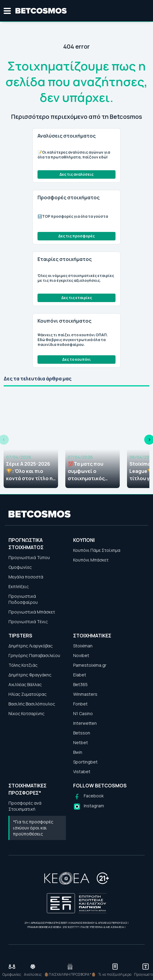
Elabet (80, 675)
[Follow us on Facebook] (88, 797)
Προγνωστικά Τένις (28, 622)
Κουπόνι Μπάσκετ (91, 560)
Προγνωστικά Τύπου (29, 557)
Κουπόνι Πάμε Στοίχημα (97, 550)
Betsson (82, 733)
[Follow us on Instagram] (89, 807)
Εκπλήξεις (19, 586)
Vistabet (82, 772)
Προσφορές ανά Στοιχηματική (25, 806)
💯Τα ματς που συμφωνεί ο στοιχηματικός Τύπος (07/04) (86, 471)
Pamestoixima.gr (90, 665)
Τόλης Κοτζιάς (23, 665)
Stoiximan (83, 646)
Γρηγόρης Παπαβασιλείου (34, 655)
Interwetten (85, 723)
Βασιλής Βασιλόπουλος (32, 704)
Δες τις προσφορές (76, 236)
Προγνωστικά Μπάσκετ (32, 612)
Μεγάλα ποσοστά (26, 577)
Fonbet (80, 704)
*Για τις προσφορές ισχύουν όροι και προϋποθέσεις (33, 828)
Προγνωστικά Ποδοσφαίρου (23, 599)
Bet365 (80, 684)
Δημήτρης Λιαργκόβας (31, 646)
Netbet (81, 742)
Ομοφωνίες (20, 567)
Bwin (78, 752)
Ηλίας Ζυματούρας (28, 694)
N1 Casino (83, 713)
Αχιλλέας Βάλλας (25, 684)
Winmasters (85, 694)
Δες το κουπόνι (76, 359)
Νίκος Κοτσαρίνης (26, 713)
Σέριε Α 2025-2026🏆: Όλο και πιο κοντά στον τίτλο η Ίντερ (29, 471)
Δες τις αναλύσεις (76, 174)
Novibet (81, 655)
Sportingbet (85, 762)
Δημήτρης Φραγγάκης (30, 675)
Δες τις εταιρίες (77, 298)
